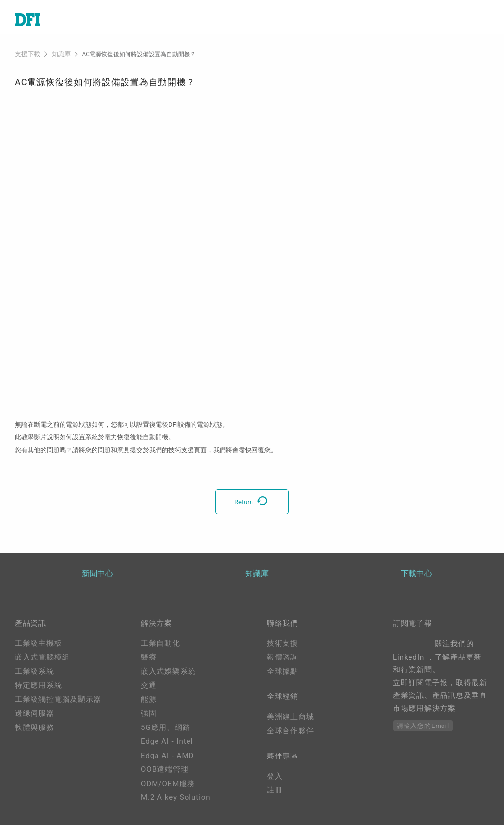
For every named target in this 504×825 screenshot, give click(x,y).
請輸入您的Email (423, 725)
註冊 (275, 792)
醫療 (149, 657)
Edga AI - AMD (167, 755)
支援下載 (27, 54)
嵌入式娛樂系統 (168, 671)
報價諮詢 (283, 657)
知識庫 (59, 54)
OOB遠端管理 (165, 769)
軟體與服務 (34, 727)
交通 (149, 685)
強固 (149, 713)
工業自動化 (160, 643)
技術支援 (283, 643)
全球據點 (283, 671)
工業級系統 (34, 671)
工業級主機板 (38, 643)
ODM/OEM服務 (168, 783)
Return (252, 501)
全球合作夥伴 (290, 732)
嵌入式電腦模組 (42, 657)
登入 (275, 779)
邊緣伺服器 (34, 713)
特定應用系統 (38, 685)
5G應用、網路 (166, 727)
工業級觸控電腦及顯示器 (58, 699)
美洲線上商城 (290, 718)
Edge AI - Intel (167, 741)
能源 (149, 699)
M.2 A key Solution (176, 797)
